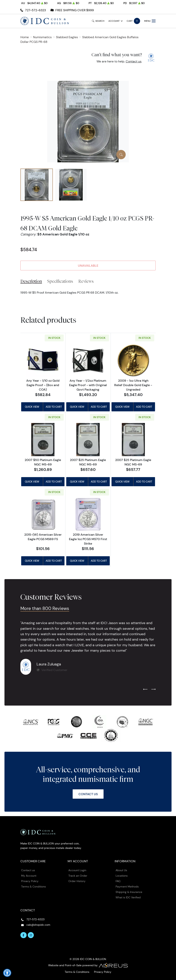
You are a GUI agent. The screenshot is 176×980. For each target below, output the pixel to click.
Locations (122, 876)
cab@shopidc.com (38, 925)
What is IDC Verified (128, 897)
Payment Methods (127, 887)
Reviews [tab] (86, 281)
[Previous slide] (145, 689)
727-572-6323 (35, 10)
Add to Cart (54, 407)
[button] (7, 973)
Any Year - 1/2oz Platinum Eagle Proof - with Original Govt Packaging (88, 385)
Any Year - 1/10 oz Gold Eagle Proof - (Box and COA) (43, 385)
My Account (29, 876)
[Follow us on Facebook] (24, 935)
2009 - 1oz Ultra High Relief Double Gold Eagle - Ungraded (133, 385)
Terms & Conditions (34, 887)
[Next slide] (153, 689)
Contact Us (88, 794)
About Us (121, 870)
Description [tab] (31, 281)
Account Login (77, 870)
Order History (77, 881)
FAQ (118, 881)
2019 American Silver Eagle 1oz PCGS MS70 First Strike (88, 539)
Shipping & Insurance (129, 892)
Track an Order (78, 876)
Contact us (134, 61)
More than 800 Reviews (45, 608)
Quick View (32, 407)
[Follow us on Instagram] (31, 935)
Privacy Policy (30, 881)
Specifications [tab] (60, 281)
